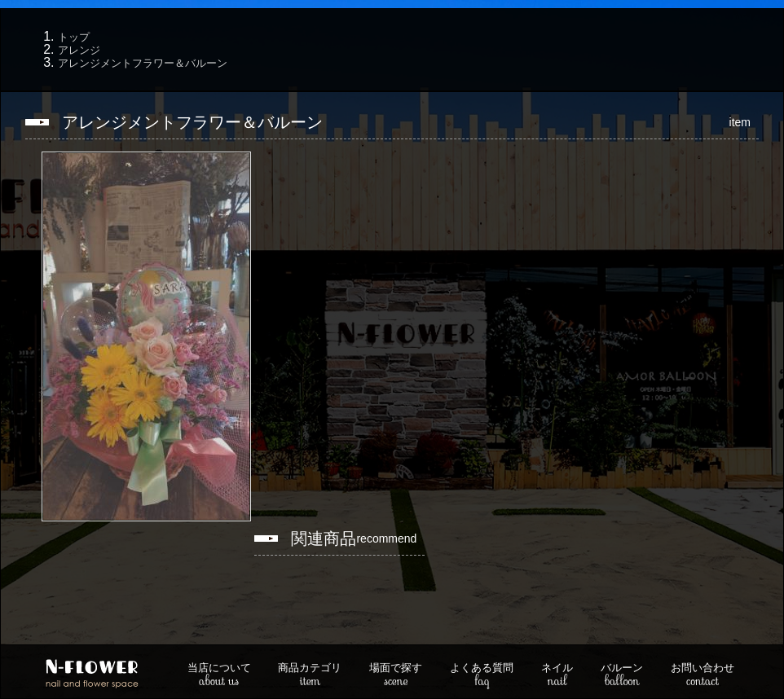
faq (482, 676)
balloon (622, 676)
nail (557, 676)
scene (396, 676)
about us (219, 676)
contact (703, 676)
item (310, 676)
